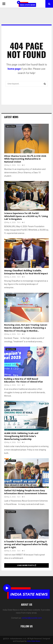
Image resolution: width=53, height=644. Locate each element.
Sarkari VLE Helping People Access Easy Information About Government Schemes (26, 492)
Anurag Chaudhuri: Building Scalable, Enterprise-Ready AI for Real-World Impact (26, 272)
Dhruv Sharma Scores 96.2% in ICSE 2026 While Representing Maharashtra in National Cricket (25, 159)
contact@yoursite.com (32, 618)
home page (14, 69)
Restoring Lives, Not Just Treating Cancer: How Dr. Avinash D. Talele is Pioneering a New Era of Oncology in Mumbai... (26, 328)
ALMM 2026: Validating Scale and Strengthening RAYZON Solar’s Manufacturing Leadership (21, 436)
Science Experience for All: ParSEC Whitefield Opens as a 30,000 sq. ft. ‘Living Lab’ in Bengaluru (26, 216)
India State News (34, 641)
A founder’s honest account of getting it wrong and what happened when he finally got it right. (26, 545)
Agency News (11, 126)
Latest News (11, 117)
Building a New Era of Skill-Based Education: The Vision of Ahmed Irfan (24, 380)
